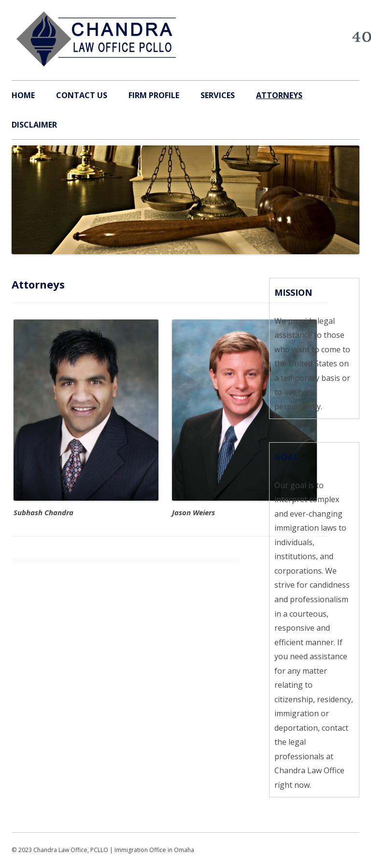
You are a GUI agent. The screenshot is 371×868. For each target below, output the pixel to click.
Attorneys (279, 95)
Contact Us (82, 95)
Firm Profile (154, 95)
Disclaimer (34, 125)
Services (218, 95)
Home (23, 95)
